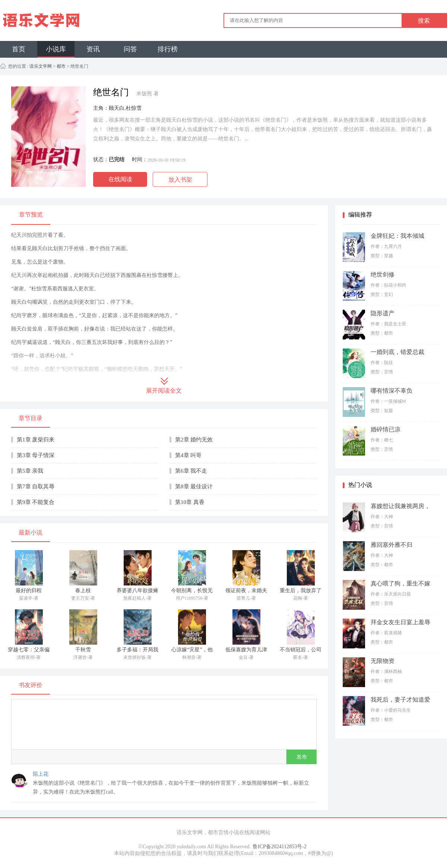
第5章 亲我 (30, 471)
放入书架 (180, 180)
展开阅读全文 (164, 391)
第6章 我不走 (191, 471)
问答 (130, 49)
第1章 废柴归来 (36, 440)
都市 (61, 66)
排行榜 (168, 49)
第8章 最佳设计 (194, 486)
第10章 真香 (190, 502)
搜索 (424, 21)
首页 (19, 49)
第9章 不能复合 (36, 502)
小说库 (56, 49)
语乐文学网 (40, 66)
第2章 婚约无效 (194, 440)
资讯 (93, 49)
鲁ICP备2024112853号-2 (280, 847)
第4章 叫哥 (188, 455)
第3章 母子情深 (36, 455)
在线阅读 (120, 179)
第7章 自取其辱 (36, 486)
